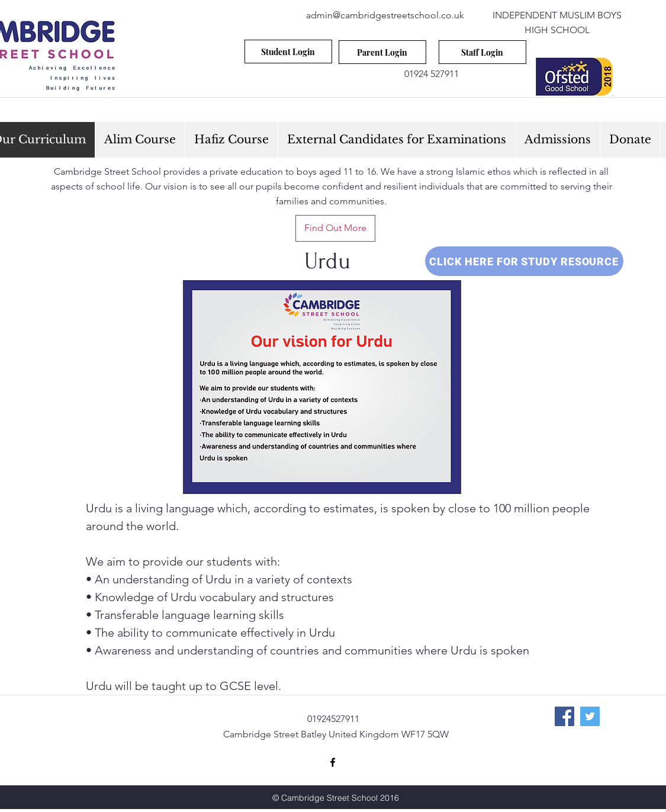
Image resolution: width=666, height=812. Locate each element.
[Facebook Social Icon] (564, 716)
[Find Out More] (335, 228)
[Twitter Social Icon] (590, 716)
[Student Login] (288, 52)
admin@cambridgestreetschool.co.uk (385, 15)
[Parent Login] (382, 52)
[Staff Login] (482, 52)
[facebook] (333, 762)
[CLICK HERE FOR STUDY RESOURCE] (524, 261)
